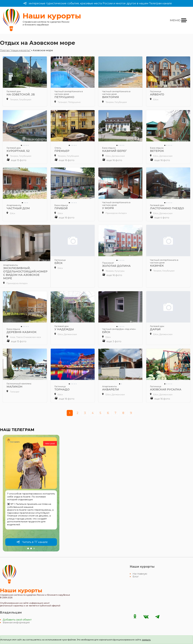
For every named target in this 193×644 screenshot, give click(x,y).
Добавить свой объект (17, 620)
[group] (31, 493)
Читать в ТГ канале (32, 542)
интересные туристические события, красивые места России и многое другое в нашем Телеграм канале (98, 3)
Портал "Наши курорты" (15, 50)
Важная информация (16, 622)
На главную (140, 574)
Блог (136, 577)
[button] (28, 548)
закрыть (146, 640)
